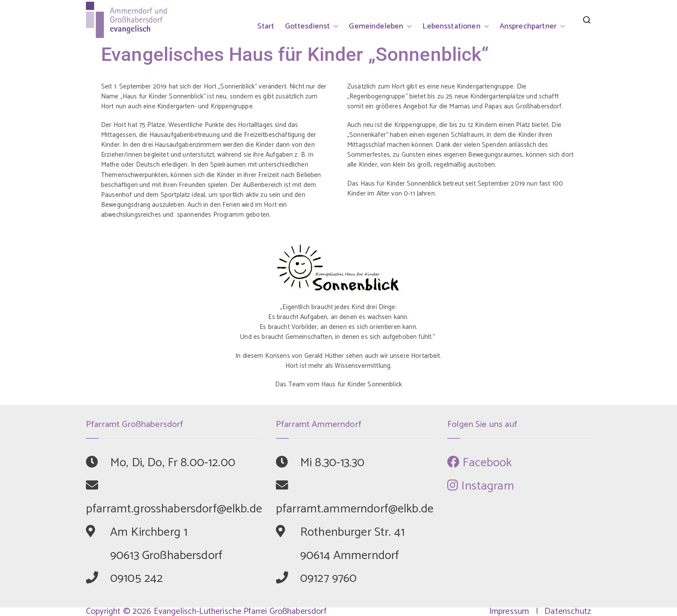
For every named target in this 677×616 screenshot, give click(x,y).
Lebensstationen (456, 26)
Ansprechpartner (532, 26)
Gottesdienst (312, 26)
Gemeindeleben (380, 26)
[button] (334, 26)
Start (266, 26)
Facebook (480, 463)
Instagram (481, 486)
